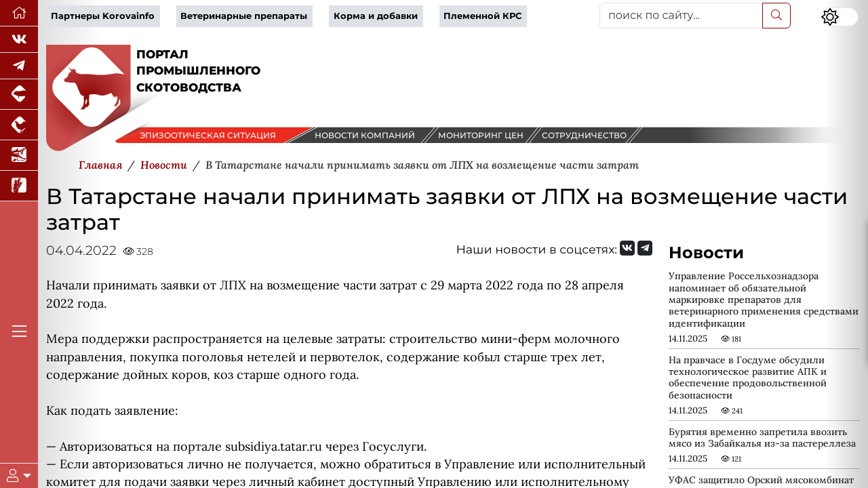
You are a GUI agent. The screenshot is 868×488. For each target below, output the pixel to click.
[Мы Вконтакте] (19, 40)
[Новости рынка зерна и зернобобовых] (19, 186)
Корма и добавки (376, 16)
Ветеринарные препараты (244, 16)
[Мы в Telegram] (19, 66)
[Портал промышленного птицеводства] (19, 125)
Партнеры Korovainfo (103, 16)
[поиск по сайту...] (681, 16)
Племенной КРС (482, 16)
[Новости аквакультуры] (19, 156)
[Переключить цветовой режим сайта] (840, 17)
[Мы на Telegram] (645, 248)
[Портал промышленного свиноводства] (19, 95)
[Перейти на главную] (19, 13)
